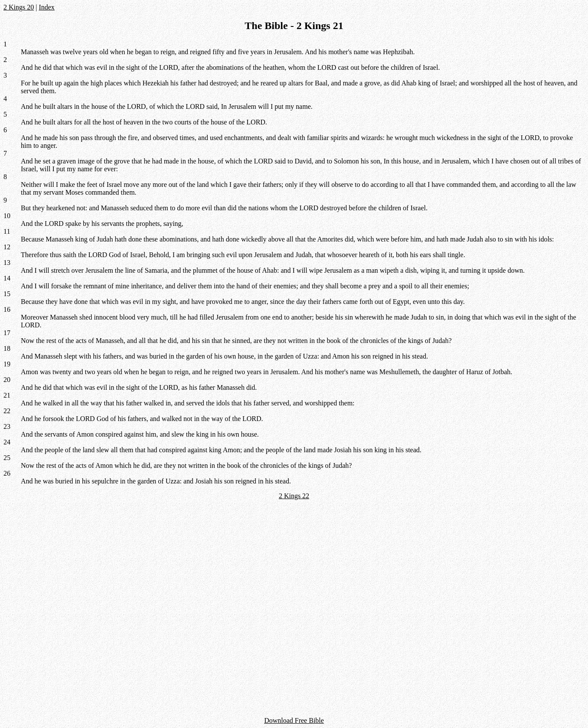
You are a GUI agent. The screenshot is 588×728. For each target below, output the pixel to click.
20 (7, 380)
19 (7, 364)
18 (7, 348)
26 (7, 473)
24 (7, 442)
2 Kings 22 (294, 496)
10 (7, 216)
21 (7, 395)
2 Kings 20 (19, 7)
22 (7, 411)
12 (7, 247)
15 (7, 294)
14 (7, 278)
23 (7, 426)
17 (7, 333)
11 (7, 231)
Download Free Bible (294, 720)
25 (7, 458)
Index (46, 7)
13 (7, 263)
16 (7, 309)
